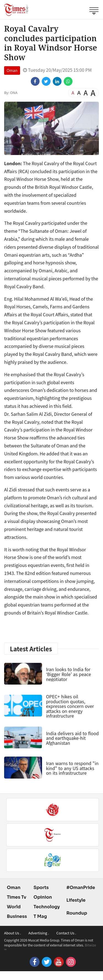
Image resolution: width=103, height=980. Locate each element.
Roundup (77, 913)
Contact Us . (66, 933)
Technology (47, 907)
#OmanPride (81, 888)
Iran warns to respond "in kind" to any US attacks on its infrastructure (72, 768)
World (14, 907)
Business (17, 916)
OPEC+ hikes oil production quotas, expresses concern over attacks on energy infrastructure (70, 706)
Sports (41, 888)
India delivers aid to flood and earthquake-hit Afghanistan (72, 738)
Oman (12, 70)
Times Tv (17, 897)
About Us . (12, 933)
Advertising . (39, 933)
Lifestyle (76, 900)
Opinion (43, 897)
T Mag (40, 916)
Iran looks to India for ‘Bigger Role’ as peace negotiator (68, 674)
